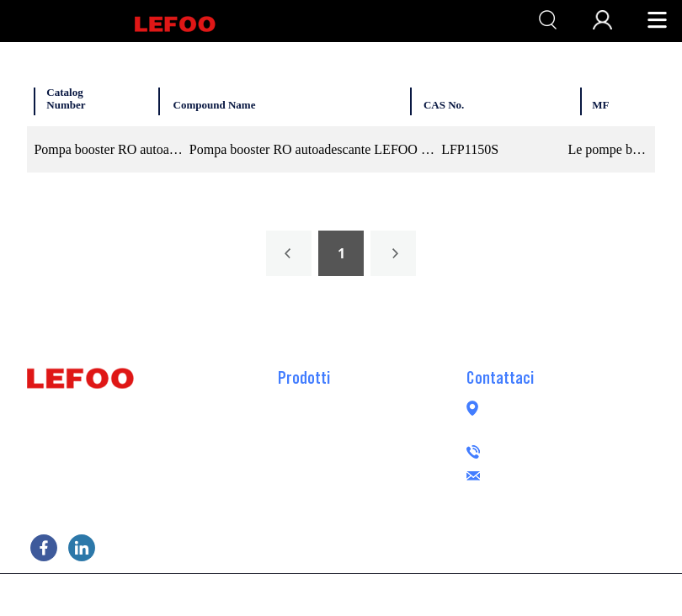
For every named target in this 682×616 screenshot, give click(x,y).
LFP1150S (470, 149)
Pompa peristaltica (328, 502)
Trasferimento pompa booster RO (365, 451)
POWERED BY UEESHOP (436, 593)
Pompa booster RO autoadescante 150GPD (108, 149)
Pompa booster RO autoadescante (368, 426)
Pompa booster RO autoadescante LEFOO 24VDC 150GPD (312, 149)
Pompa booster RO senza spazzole (369, 476)
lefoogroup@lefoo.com (586, 473)
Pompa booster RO (328, 401)
